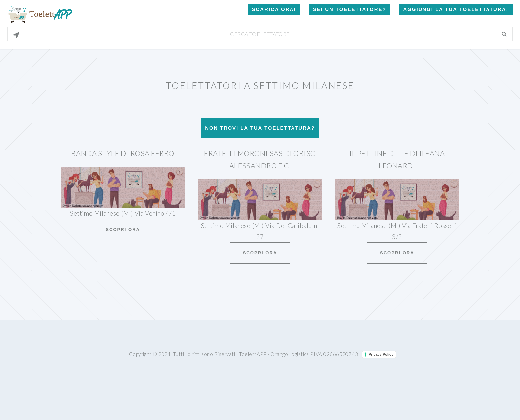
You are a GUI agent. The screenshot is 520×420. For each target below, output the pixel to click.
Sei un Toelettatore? (350, 9)
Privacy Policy (381, 354)
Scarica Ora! (274, 9)
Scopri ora (123, 230)
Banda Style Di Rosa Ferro (123, 153)
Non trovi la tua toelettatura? (260, 128)
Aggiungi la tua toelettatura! (456, 9)
